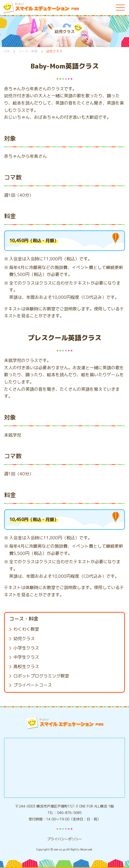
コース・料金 (24, 619)
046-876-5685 (69, 813)
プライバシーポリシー (64, 839)
